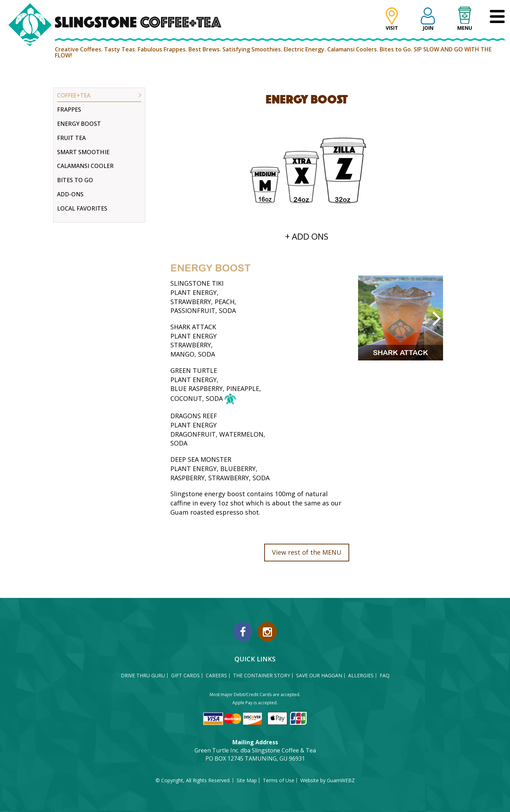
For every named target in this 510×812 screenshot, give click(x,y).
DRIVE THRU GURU (143, 676)
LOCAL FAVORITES (82, 208)
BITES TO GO (75, 180)
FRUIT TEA (71, 138)
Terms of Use (279, 780)
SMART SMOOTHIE (83, 152)
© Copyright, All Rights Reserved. (193, 780)
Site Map (247, 780)
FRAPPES (69, 110)
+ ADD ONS (307, 236)
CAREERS (216, 676)
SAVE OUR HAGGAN (319, 676)
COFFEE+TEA (74, 95)
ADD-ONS (70, 194)
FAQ (385, 676)
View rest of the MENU (307, 552)
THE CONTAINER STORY (262, 676)
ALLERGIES (361, 676)
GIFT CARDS (185, 676)
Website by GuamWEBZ (328, 780)
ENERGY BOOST (79, 124)
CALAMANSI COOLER (85, 166)
